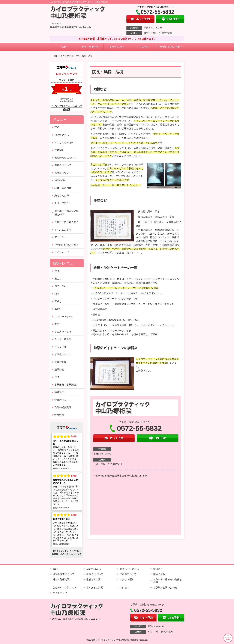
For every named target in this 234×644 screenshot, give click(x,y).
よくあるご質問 (63, 230)
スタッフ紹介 (67, 56)
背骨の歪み (60, 400)
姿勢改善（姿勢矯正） (66, 385)
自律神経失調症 (63, 407)
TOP (63, 47)
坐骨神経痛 (60, 362)
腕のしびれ (60, 286)
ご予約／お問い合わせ (171, 47)
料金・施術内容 (90, 47)
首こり (58, 324)
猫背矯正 (59, 392)
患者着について (63, 173)
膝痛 (57, 377)
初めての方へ (62, 135)
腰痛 (57, 271)
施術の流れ (60, 180)
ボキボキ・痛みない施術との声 (66, 213)
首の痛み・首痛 (63, 332)
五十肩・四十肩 (63, 339)
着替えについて (63, 165)
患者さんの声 (117, 47)
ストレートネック (64, 317)
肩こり (58, 279)
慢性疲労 (59, 415)
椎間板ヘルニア (63, 354)
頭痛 (57, 294)
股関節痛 (59, 370)
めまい (58, 309)
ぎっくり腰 (60, 347)
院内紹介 (59, 150)
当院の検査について (65, 158)
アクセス (144, 47)
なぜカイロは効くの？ (66, 222)
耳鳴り (58, 301)
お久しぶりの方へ (64, 142)
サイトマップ (62, 252)
